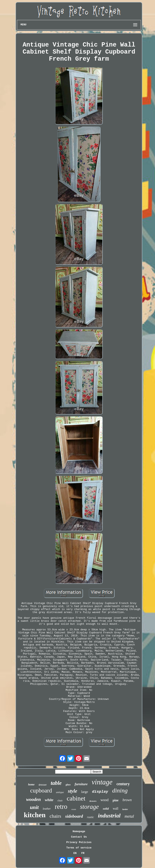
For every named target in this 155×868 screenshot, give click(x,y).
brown (127, 800)
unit (34, 807)
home (31, 785)
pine (116, 800)
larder (125, 809)
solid (106, 809)
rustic (90, 817)
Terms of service (79, 848)
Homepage (79, 831)
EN (75, 853)
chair (60, 800)
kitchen (35, 815)
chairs (55, 816)
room (74, 809)
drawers (93, 801)
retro (61, 807)
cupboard (41, 790)
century (123, 784)
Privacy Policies (79, 842)
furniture (81, 784)
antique (60, 792)
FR (83, 853)
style (72, 791)
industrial (109, 816)
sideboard (74, 816)
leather (47, 809)
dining (120, 790)
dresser (43, 785)
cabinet (76, 798)
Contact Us (79, 837)
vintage (102, 782)
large (85, 792)
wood (105, 800)
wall (116, 808)
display (100, 792)
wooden (33, 799)
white (49, 800)
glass (68, 785)
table (56, 783)
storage (89, 807)
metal (129, 816)
